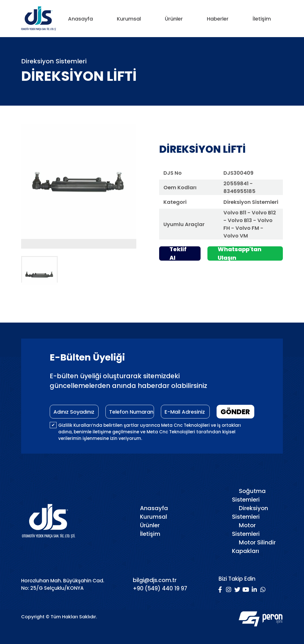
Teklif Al (178, 253)
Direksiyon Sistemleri (250, 512)
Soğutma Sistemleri (249, 495)
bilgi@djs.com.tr (155, 580)
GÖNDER (235, 412)
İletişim (262, 19)
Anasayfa (80, 19)
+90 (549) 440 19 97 (160, 588)
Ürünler (174, 19)
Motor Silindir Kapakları (254, 547)
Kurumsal (129, 19)
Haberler (218, 19)
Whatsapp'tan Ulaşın (240, 253)
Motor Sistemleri (246, 530)
